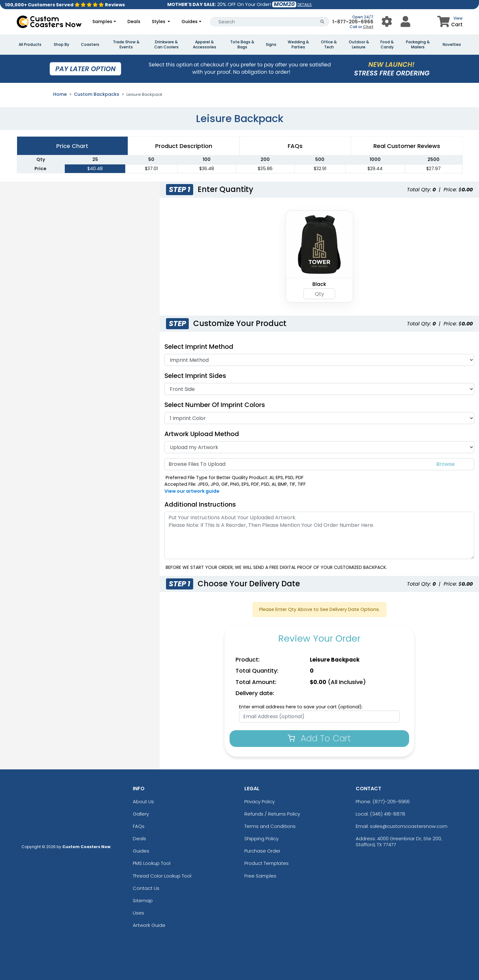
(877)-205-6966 (391, 801)
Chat (368, 27)
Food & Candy (387, 45)
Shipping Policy (261, 838)
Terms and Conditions (270, 826)
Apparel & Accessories (205, 45)
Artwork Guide (149, 925)
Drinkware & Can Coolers (166, 45)
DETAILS (305, 5)
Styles (159, 22)
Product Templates (267, 863)
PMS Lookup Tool (152, 863)
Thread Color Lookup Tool (162, 876)
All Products (30, 45)
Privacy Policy (260, 801)
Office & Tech (329, 45)
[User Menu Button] (387, 22)
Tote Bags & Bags (242, 45)
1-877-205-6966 (353, 22)
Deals (134, 22)
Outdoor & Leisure (359, 45)
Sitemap (143, 900)
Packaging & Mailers (418, 45)
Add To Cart (319, 738)
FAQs (139, 826)
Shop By (61, 45)
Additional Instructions (200, 504)
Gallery (141, 814)
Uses (138, 913)
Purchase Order (262, 851)
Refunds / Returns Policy (272, 814)
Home (60, 94)
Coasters (90, 45)
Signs (271, 45)
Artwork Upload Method (202, 434)
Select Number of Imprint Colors (215, 405)
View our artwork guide (192, 491)
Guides (190, 22)
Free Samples (260, 876)
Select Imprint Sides (195, 376)
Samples (102, 22)
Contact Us (146, 888)
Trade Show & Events (126, 45)
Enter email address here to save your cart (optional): (301, 707)
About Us (143, 801)
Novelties (452, 45)
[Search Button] (322, 22)
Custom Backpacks (97, 94)
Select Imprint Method (199, 347)
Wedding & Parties (298, 45)
